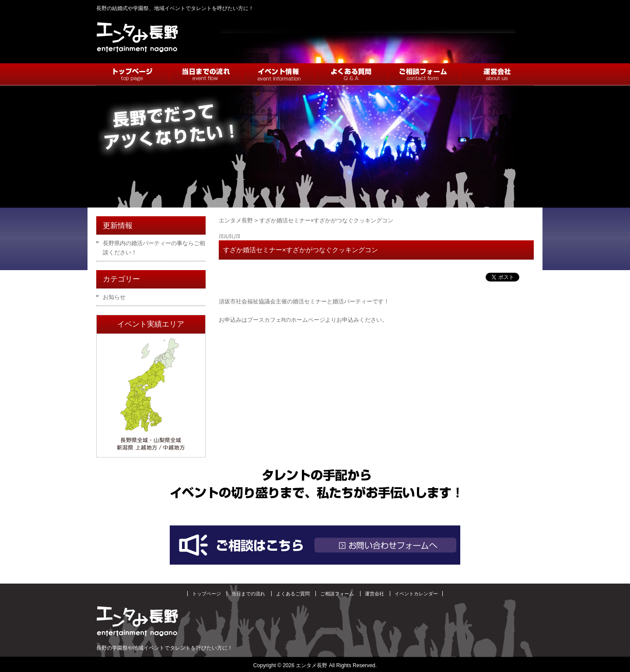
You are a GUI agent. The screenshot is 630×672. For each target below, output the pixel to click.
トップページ (206, 594)
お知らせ (114, 297)
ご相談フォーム (337, 594)
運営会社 (374, 594)
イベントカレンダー (416, 594)
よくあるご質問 (293, 594)
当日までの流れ (248, 594)
